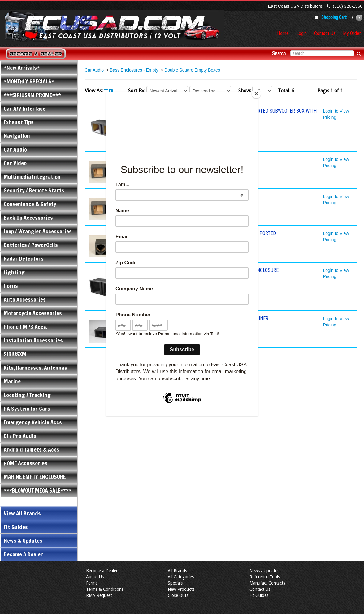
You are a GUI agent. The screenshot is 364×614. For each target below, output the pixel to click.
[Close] (256, 94)
